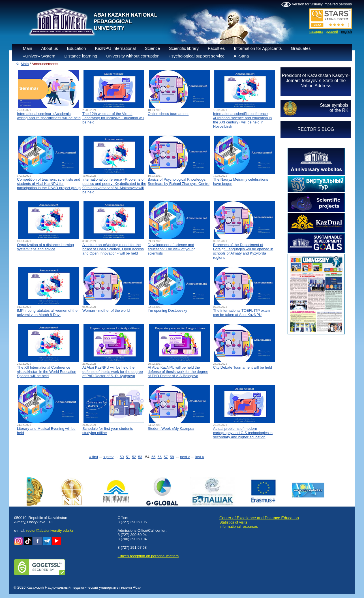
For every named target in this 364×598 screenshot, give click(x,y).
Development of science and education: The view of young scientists (172, 249)
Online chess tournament (168, 114)
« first (94, 457)
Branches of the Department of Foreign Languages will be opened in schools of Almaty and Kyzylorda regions (243, 251)
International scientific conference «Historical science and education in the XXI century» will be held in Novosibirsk (242, 120)
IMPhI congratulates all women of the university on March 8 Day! (47, 313)
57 (166, 457)
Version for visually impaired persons (316, 5)
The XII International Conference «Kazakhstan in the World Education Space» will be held (47, 372)
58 (172, 457)
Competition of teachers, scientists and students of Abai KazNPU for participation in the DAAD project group (49, 184)
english (346, 32)
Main (28, 48)
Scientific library (184, 48)
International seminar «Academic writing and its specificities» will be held (49, 116)
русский (332, 32)
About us (50, 48)
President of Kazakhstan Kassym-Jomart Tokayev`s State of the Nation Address (316, 81)
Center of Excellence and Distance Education (259, 518)
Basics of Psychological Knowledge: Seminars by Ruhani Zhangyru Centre (179, 181)
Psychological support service (197, 56)
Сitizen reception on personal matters (148, 556)
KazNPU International (115, 48)
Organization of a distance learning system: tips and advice (45, 247)
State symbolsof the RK (334, 108)
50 (122, 457)
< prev (109, 457)
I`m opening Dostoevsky (167, 310)
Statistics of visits (233, 522)
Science (152, 48)
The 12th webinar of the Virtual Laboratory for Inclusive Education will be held (113, 118)
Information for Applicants (258, 48)
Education (77, 48)
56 (160, 457)
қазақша (316, 32)
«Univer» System (39, 56)
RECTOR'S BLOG (316, 129)
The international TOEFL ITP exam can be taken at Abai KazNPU (241, 313)
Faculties (216, 48)
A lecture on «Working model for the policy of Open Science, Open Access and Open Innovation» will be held (113, 249)
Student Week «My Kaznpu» (171, 429)
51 (128, 457)
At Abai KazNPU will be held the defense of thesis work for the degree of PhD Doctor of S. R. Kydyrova (113, 372)
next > (185, 457)
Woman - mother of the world (106, 310)
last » (200, 457)
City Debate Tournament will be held (243, 367)
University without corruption (133, 56)
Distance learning (81, 56)
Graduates (301, 48)
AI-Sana (241, 56)
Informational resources (239, 527)
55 (153, 457)
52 (134, 457)
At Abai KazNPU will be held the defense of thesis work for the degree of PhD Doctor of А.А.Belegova (178, 372)
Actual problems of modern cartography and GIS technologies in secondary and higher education (243, 433)
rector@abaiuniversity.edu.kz (50, 530)
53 (140, 457)
